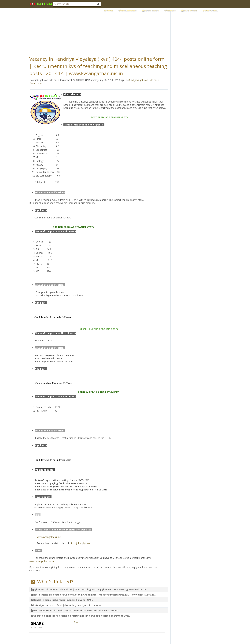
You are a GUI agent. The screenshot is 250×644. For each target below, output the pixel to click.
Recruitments (128, 10)
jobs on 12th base (149, 80)
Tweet (77, 622)
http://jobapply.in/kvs (81, 543)
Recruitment (36, 83)
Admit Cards (151, 10)
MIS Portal (210, 10)
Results (170, 10)
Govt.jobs (134, 80)
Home (108, 10)
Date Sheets (189, 10)
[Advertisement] (107, 31)
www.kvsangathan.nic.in (49, 537)
